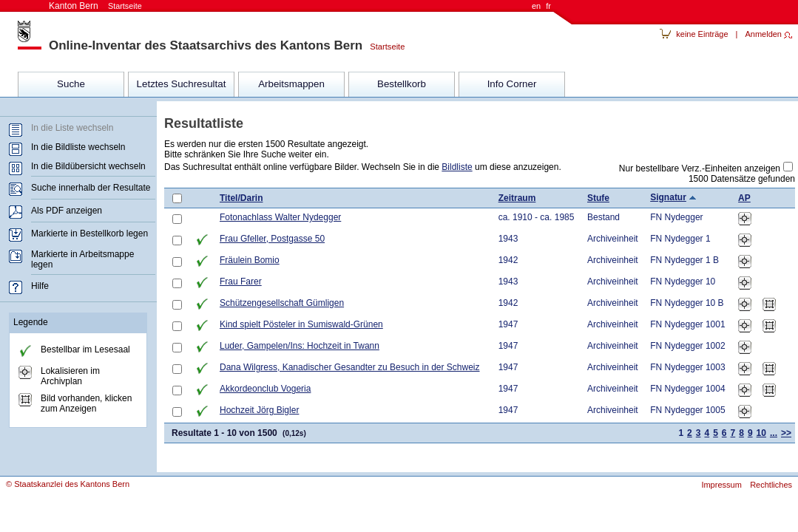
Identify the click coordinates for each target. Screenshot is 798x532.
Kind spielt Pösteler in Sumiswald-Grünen (301, 324)
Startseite (383, 47)
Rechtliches (771, 485)
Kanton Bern (95, 6)
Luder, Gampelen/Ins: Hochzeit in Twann (300, 346)
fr (548, 6)
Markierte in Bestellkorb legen (89, 233)
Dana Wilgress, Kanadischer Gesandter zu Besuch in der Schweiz (350, 367)
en (536, 6)
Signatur (668, 197)
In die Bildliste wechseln (78, 147)
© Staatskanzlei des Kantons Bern (68, 484)
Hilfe (40, 286)
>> (786, 433)
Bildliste (457, 167)
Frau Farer (241, 282)
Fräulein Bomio (250, 260)
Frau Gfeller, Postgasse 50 (272, 239)
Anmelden (763, 34)
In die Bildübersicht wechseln (88, 166)
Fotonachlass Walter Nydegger (280, 217)
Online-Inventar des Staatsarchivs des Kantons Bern (206, 45)
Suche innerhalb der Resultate (91, 188)
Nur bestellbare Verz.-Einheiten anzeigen (700, 168)
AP (744, 198)
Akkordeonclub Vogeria (265, 389)
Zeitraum (517, 198)
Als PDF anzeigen (67, 211)
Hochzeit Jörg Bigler (259, 410)
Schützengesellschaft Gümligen (282, 303)
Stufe (598, 198)
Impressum (721, 485)
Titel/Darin (241, 198)
